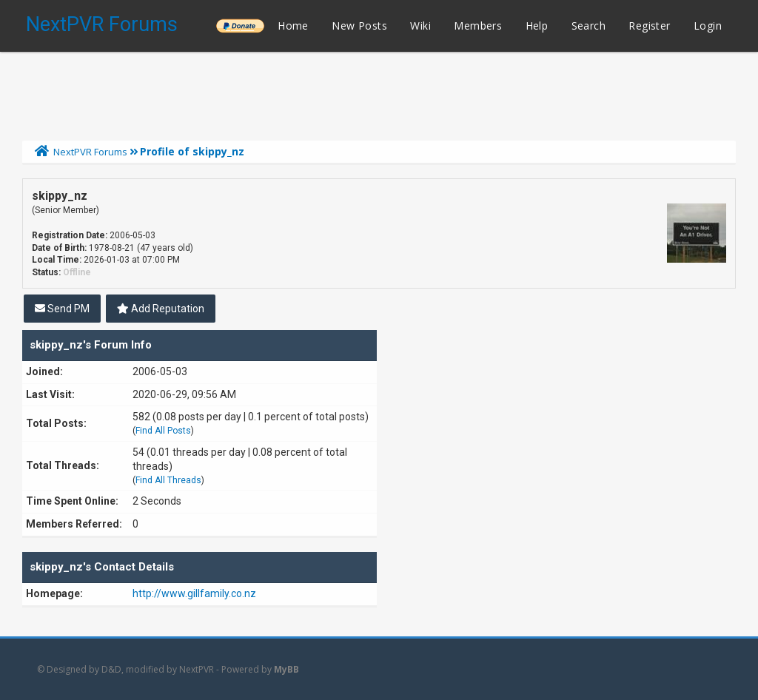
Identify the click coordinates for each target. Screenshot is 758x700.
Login (708, 26)
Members (478, 26)
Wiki (420, 26)
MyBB (286, 669)
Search (588, 26)
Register (649, 26)
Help (537, 26)
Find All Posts (163, 431)
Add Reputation (161, 309)
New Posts (359, 26)
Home (293, 26)
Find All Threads (168, 480)
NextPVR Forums (102, 24)
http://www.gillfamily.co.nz (194, 593)
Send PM (62, 309)
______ (240, 26)
